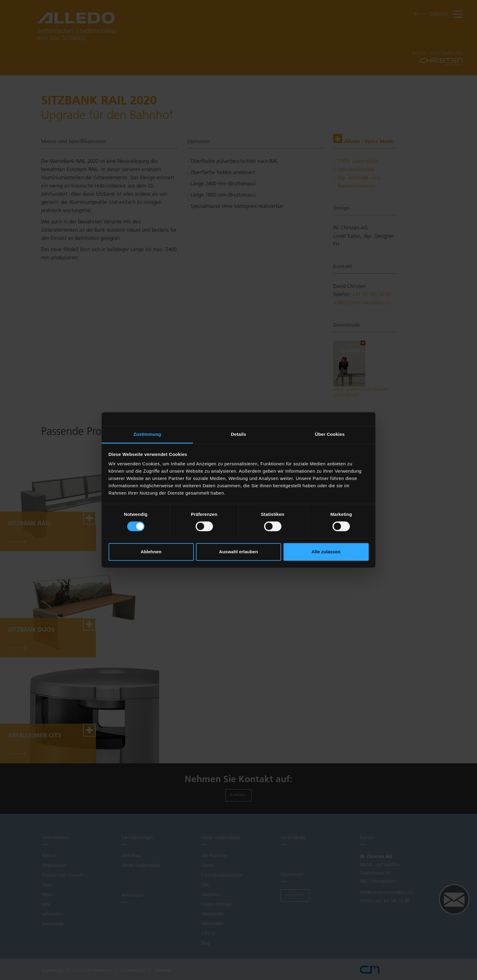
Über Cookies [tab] (330, 434)
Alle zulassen (326, 552)
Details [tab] (238, 434)
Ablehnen (151, 552)
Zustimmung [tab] (147, 434)
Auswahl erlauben (238, 552)
